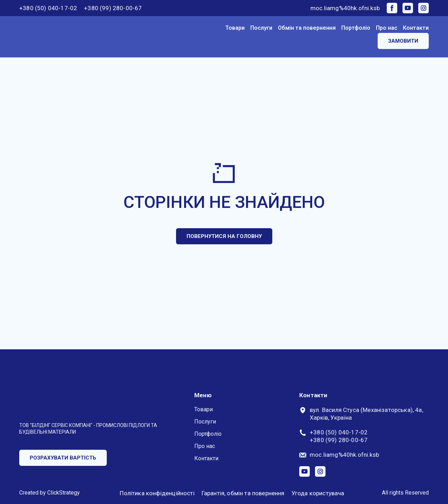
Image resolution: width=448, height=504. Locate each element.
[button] (392, 8)
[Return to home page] (47, 37)
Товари (235, 28)
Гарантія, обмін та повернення (243, 493)
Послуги (261, 28)
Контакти (416, 28)
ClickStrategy (64, 493)
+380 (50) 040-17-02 (48, 8)
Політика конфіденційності (157, 493)
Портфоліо (356, 28)
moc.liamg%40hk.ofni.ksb (345, 8)
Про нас (387, 28)
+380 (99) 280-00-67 (113, 8)
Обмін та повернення (307, 28)
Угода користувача (318, 493)
